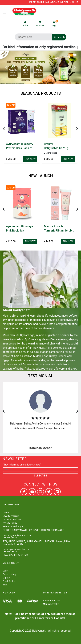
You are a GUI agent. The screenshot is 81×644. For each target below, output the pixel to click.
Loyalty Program (11, 516)
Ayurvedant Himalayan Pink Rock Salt (20, 228)
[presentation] (4, 129)
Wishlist (40, 24)
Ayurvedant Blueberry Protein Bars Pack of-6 (21, 146)
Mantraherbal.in (51, 604)
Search (59, 37)
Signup (6, 578)
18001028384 (10, 538)
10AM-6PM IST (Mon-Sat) (15, 555)
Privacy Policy (10, 523)
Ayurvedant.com (52, 601)
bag (55, 24)
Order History (10, 574)
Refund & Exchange (13, 526)
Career (6, 513)
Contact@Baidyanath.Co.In (17, 536)
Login (5, 571)
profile (25, 24)
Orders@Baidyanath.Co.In (16, 550)
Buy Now (30, 159)
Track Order (9, 581)
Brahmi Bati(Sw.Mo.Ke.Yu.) (56, 146)
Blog (5, 585)
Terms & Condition (12, 520)
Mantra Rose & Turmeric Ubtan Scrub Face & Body (58, 229)
